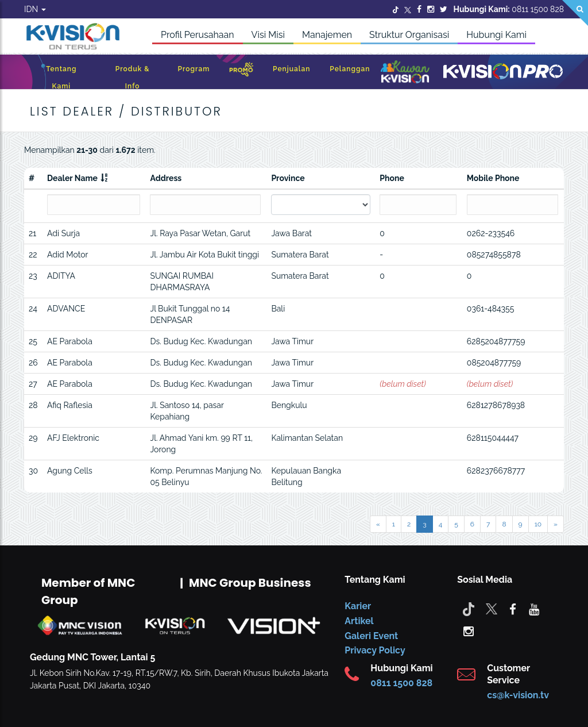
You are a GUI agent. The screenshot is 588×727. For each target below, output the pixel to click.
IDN (35, 9)
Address (166, 178)
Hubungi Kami (496, 35)
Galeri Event (371, 636)
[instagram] (469, 630)
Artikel (359, 621)
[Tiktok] (469, 609)
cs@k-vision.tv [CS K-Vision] (518, 695)
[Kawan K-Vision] (405, 73)
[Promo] (241, 72)
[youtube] (534, 609)
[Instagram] (431, 9)
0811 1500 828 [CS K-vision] (401, 683)
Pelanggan (350, 69)
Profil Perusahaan (198, 35)
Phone (392, 178)
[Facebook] (419, 9)
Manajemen (327, 35)
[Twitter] (396, 9)
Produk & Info (133, 78)
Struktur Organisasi (409, 35)
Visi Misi (268, 35)
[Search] (575, 13)
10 (538, 524)
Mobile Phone (493, 178)
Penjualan (291, 69)
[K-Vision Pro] (503, 72)
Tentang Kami (61, 78)
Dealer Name (72, 178)
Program (194, 69)
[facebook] (513, 609)
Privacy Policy (375, 650)
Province (288, 178)
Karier (358, 606)
